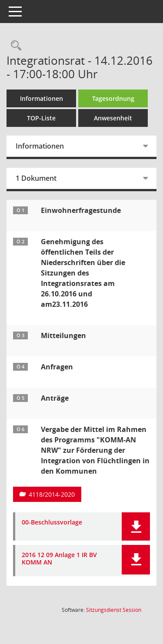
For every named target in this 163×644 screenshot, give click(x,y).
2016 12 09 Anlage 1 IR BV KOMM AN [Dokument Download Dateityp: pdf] (59, 559)
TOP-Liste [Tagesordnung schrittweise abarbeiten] (41, 118)
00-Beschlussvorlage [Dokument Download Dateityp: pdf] (52, 523)
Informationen (42, 98)
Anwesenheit (113, 118)
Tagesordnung (113, 98)
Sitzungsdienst (114, 610)
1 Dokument (36, 178)
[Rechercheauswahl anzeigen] (14, 46)
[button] (136, 526)
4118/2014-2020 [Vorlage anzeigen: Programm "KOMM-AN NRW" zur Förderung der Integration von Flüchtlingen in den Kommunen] (52, 494)
